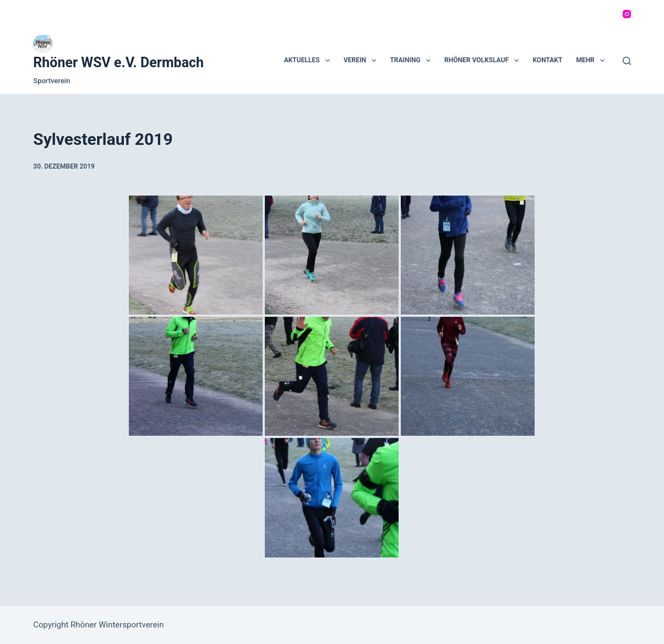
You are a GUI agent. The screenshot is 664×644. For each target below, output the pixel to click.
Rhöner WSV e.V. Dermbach (118, 63)
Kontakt (547, 60)
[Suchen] (627, 61)
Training (412, 61)
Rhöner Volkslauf (484, 61)
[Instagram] (627, 14)
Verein (362, 61)
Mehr (592, 61)
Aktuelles (309, 61)
